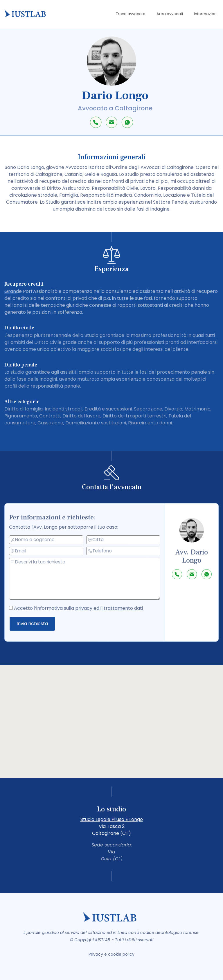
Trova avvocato (131, 14)
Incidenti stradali (64, 409)
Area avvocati (170, 14)
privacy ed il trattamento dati (109, 608)
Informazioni (206, 14)
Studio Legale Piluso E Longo (112, 819)
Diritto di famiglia (24, 409)
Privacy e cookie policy (111, 954)
